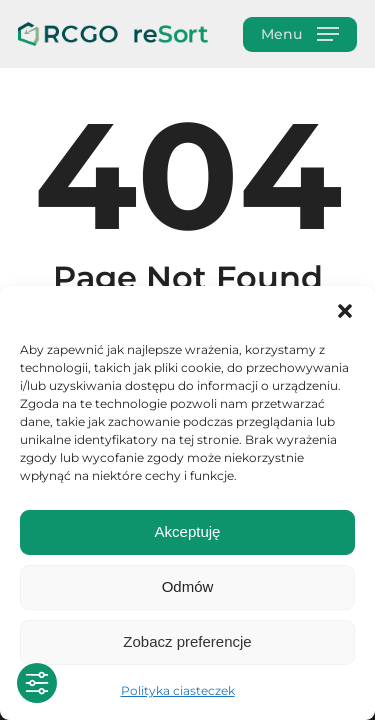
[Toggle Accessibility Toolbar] (37, 683)
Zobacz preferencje (187, 641)
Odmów (188, 586)
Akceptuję (188, 531)
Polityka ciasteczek (178, 690)
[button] (345, 311)
